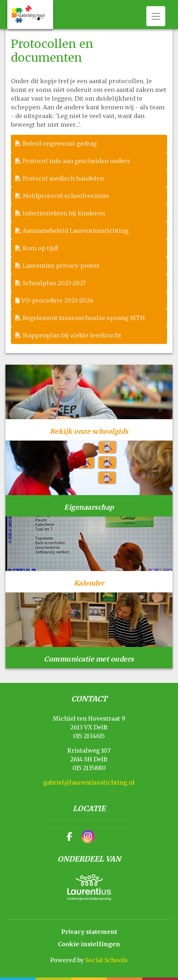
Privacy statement (89, 932)
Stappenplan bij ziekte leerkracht (68, 335)
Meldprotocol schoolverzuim (62, 196)
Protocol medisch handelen (60, 178)
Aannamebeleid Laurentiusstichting (72, 231)
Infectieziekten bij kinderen (60, 213)
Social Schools (106, 960)
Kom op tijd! (37, 248)
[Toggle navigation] (156, 16)
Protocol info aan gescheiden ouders (73, 161)
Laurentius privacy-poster (58, 266)
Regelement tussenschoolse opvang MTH (80, 318)
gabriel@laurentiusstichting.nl (89, 782)
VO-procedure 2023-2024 (54, 300)
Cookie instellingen (89, 944)
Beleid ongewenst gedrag (56, 143)
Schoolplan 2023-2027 (51, 283)
